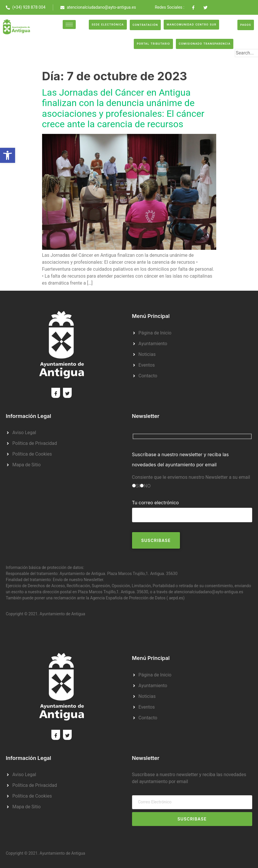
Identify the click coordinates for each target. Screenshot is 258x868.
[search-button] (244, 62)
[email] (192, 802)
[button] (8, 155)
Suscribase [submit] (192, 819)
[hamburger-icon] (69, 24)
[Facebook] (56, 393)
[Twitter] (67, 393)
